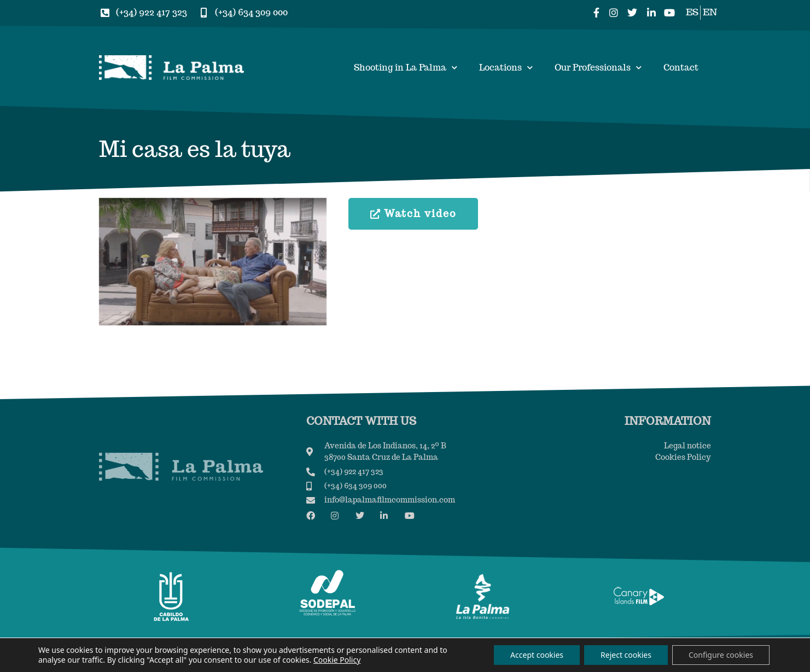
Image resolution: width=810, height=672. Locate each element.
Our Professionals (598, 68)
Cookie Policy (337, 660)
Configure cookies (721, 655)
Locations (506, 68)
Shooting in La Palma (406, 68)
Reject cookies (626, 655)
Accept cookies (537, 655)
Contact (681, 68)
